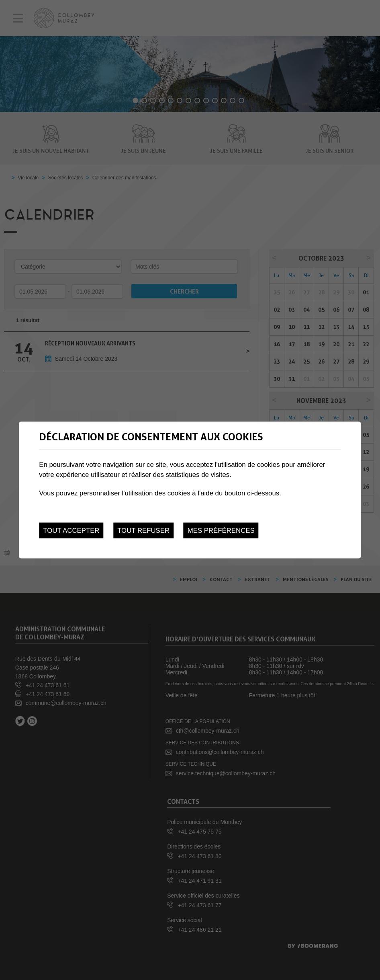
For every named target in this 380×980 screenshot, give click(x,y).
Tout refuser (143, 531)
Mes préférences (221, 531)
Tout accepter (71, 531)
